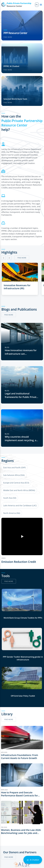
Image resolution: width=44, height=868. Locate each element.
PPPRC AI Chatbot (11, 66)
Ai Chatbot (33, 860)
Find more (8, 37)
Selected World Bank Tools (15, 99)
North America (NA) (12, 513)
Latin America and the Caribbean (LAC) (20, 506)
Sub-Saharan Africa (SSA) (14, 475)
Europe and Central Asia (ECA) (16, 483)
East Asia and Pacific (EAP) (14, 468)
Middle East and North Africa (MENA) (19, 490)
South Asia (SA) (10, 498)
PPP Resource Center (15, 33)
